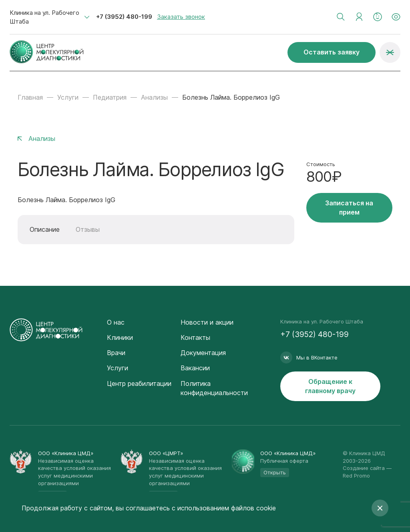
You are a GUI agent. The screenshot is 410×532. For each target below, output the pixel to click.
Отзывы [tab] (88, 229)
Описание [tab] (45, 229)
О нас (116, 322)
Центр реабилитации (139, 383)
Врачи (116, 353)
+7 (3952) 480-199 (124, 17)
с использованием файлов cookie (224, 508)
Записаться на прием (349, 208)
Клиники (120, 337)
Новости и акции (207, 322)
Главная (30, 97)
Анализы (154, 97)
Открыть (275, 472)
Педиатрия (110, 97)
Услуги (68, 97)
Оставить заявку (332, 52)
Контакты (195, 337)
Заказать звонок (181, 17)
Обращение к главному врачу (330, 386)
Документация (203, 353)
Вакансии (195, 368)
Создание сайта (364, 468)
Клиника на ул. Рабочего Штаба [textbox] (44, 17)
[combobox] (50, 17)
